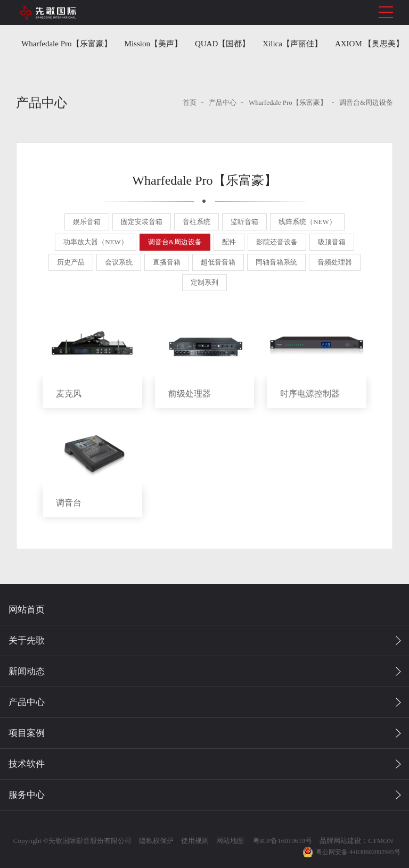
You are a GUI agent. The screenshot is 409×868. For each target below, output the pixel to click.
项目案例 (27, 733)
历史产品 (71, 262)
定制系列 (204, 282)
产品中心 (223, 102)
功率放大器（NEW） (96, 242)
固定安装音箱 (142, 222)
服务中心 (27, 795)
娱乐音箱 (87, 222)
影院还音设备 (277, 242)
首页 (190, 102)
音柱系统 (197, 222)
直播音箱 (167, 262)
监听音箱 (244, 222)
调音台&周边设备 (366, 102)
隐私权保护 (155, 841)
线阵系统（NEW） (307, 222)
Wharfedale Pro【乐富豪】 (67, 44)
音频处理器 (335, 262)
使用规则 (194, 841)
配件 (229, 242)
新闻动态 (27, 671)
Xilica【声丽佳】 (292, 44)
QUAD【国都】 (222, 44)
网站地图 (229, 841)
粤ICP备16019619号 (281, 841)
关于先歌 (27, 640)
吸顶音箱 (332, 242)
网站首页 (27, 610)
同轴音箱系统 (276, 262)
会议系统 (119, 262)
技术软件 (27, 764)
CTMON (379, 841)
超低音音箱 (218, 262)
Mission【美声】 (153, 44)
